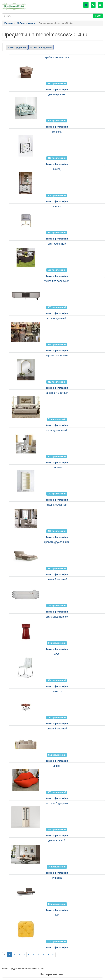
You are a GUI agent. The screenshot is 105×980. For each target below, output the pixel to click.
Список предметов (41, 47)
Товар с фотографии (57, 90)
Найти (98, 16)
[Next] (53, 955)
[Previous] (5, 955)
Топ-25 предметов (17, 47)
